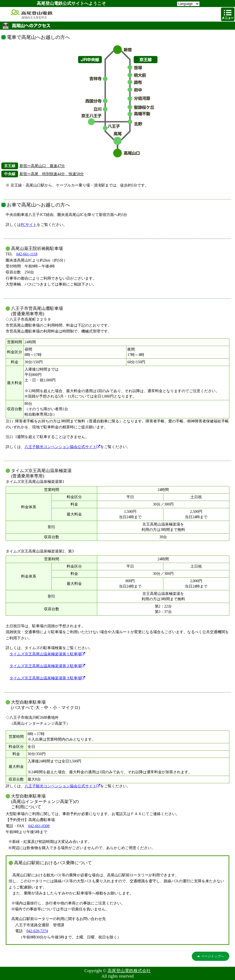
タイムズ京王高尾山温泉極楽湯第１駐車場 (47, 654)
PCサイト (29, 225)
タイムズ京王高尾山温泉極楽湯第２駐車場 (47, 666)
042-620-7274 (37, 931)
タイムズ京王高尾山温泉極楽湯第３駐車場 (47, 678)
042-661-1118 (27, 254)
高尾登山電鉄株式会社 (129, 971)
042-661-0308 (39, 826)
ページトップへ (213, 956)
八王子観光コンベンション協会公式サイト (62, 447)
